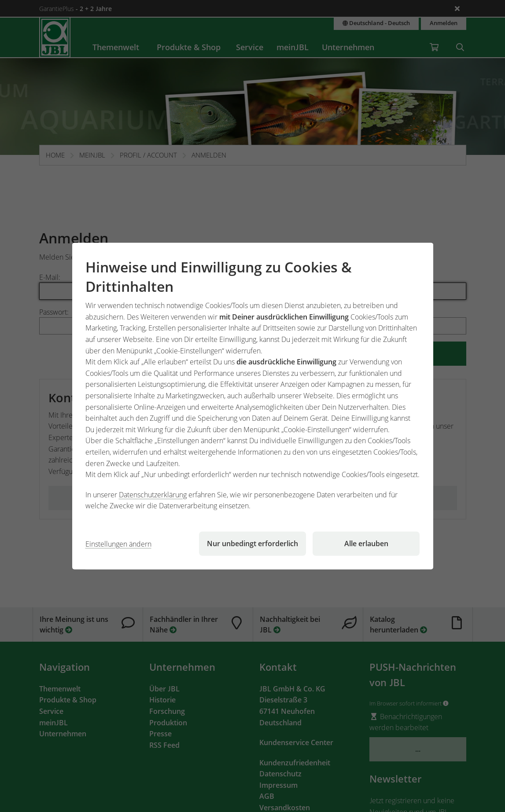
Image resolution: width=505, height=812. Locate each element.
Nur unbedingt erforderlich (252, 544)
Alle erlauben (366, 544)
